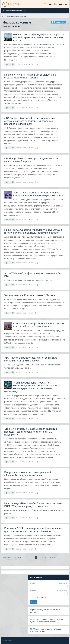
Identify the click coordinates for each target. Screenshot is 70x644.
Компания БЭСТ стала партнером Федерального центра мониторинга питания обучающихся (33, 530)
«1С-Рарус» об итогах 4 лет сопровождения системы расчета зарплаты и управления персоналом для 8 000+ (30, 121)
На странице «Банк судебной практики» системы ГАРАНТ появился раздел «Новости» (33, 505)
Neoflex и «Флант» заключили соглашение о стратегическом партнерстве (30, 76)
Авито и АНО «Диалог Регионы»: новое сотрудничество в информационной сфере (38, 194)
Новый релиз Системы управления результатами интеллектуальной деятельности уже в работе (33, 231)
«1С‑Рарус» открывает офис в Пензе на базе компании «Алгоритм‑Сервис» (31, 359)
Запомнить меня (40, 597)
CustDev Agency (36, 619)
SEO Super (34, 629)
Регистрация (63, 583)
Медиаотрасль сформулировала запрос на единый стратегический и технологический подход (38, 37)
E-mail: (33, 583)
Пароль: (33, 590)
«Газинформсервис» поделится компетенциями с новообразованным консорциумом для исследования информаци (31, 387)
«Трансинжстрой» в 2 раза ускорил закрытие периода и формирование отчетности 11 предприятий (31, 432)
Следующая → (18, 558)
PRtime (5, 640)
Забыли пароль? (62, 590)
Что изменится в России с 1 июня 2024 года (30, 295)
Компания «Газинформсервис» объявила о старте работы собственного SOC (38, 325)
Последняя (52, 558)
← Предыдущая (6, 558)
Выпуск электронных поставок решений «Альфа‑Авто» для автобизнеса (28, 474)
